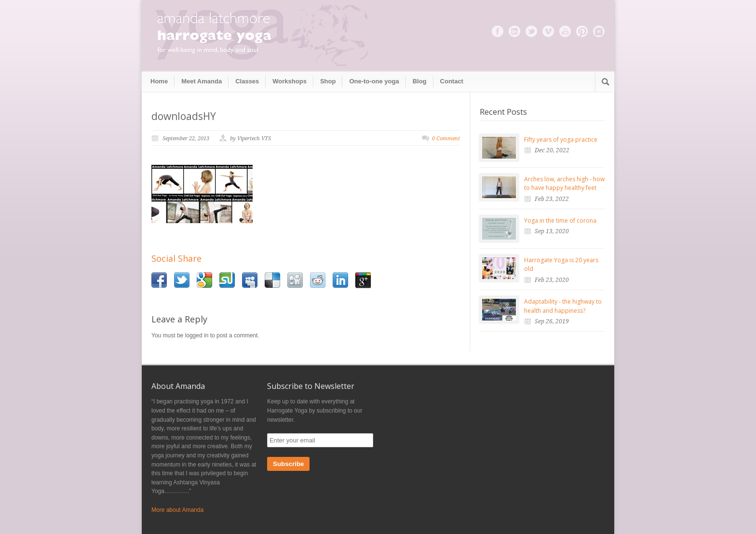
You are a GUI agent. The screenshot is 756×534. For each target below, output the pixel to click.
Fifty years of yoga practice (561, 140)
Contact (452, 81)
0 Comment (446, 139)
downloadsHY (184, 116)
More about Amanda (177, 510)
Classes (247, 81)
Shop (328, 81)
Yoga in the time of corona (560, 220)
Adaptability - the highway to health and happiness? (563, 306)
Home (159, 81)
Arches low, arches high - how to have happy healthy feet (564, 184)
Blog (420, 81)
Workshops (290, 81)
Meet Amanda (202, 81)
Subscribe (288, 464)
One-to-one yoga (374, 81)
